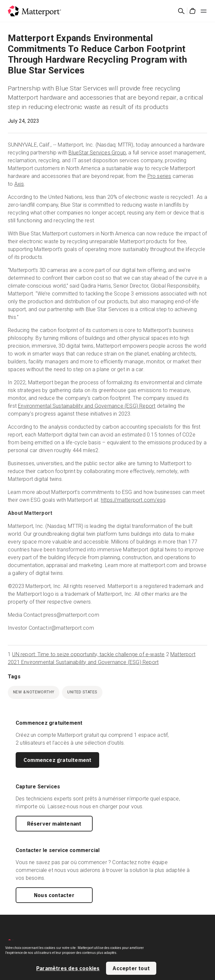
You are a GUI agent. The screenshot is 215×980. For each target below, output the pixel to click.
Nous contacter (54, 895)
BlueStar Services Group (97, 153)
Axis (19, 184)
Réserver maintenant (54, 824)
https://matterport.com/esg (133, 500)
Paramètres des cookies (68, 968)
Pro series (159, 176)
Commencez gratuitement (57, 760)
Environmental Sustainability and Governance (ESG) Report (87, 406)
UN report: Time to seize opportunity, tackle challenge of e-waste (88, 654)
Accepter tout (131, 968)
